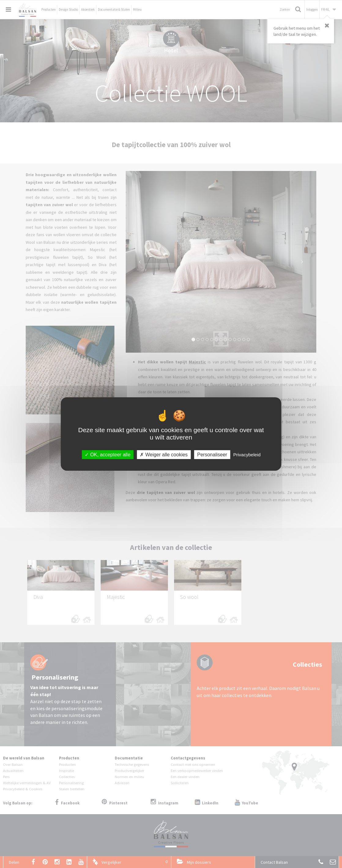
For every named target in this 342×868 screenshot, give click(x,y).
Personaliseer (212, 455)
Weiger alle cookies (164, 455)
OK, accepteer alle (108, 455)
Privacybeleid (247, 455)
